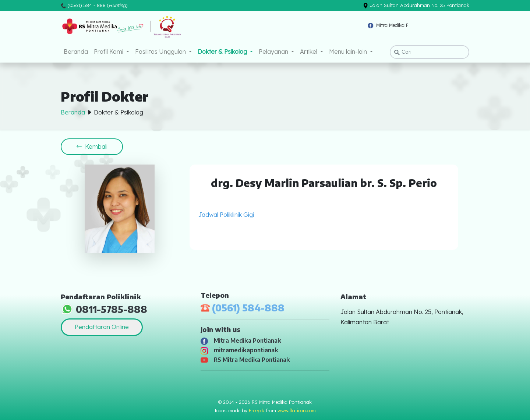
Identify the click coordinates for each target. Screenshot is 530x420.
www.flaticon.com (297, 410)
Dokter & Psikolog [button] (223, 52)
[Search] (430, 52)
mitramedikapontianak (239, 350)
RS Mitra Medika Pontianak (245, 360)
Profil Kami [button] (109, 52)
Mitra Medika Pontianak (241, 340)
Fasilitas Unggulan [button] (161, 52)
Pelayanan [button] (274, 52)
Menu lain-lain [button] (349, 52)
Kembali (92, 147)
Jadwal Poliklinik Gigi (226, 215)
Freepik (257, 410)
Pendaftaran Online (102, 327)
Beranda (76, 52)
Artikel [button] (309, 52)
